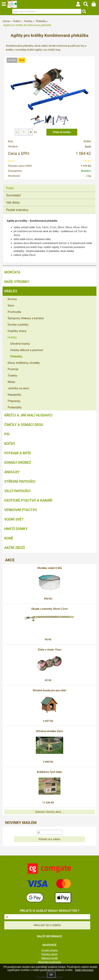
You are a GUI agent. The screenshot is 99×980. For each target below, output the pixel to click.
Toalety (12, 375)
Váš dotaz (13, 202)
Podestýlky (15, 407)
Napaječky (14, 395)
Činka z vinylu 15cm (49, 650)
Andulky (12, 472)
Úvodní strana (49, 950)
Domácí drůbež (18, 463)
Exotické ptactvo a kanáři (28, 500)
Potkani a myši (18, 453)
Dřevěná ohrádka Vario (49, 731)
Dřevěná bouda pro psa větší (50, 690)
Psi (7, 434)
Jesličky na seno (18, 388)
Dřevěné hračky (20, 344)
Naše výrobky (17, 282)
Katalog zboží (50, 954)
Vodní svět (14, 519)
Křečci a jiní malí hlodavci (28, 415)
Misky (11, 382)
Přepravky (14, 401)
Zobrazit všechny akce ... (49, 812)
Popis (10, 188)
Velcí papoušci (17, 491)
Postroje (13, 369)
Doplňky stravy (17, 331)
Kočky (10, 444)
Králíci (11, 291)
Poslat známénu (17, 210)
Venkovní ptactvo (21, 510)
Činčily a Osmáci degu (24, 425)
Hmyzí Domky (16, 529)
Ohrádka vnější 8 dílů (49, 568)
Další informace (84, 970)
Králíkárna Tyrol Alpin (49, 772)
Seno (11, 305)
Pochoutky (14, 312)
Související (13, 195)
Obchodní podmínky (49, 962)
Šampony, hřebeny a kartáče (26, 318)
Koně (9, 538)
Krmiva (12, 299)
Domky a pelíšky (18, 325)
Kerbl (88, 146)
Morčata (12, 272)
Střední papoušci (20, 481)
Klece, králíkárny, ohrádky (24, 363)
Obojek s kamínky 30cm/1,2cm (50, 609)
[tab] (49, 185)
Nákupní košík (49, 958)
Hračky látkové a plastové (27, 350)
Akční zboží (15, 548)
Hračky (12, 337)
